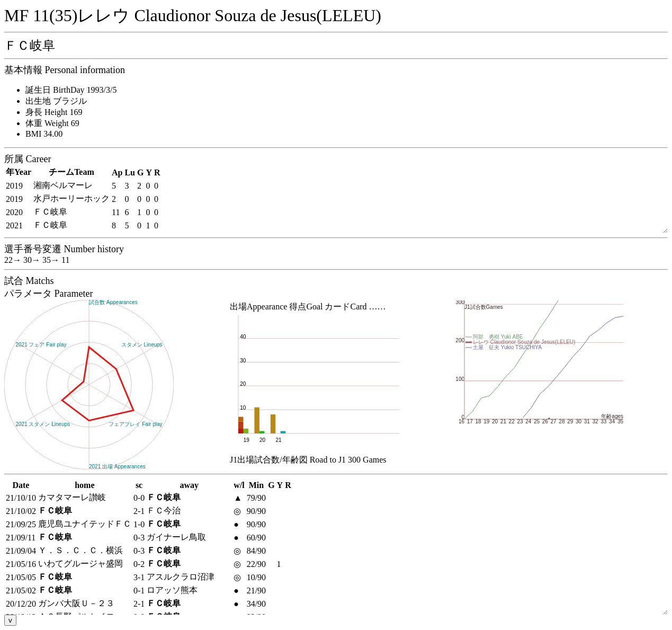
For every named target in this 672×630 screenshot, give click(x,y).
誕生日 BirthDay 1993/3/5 (71, 90)
